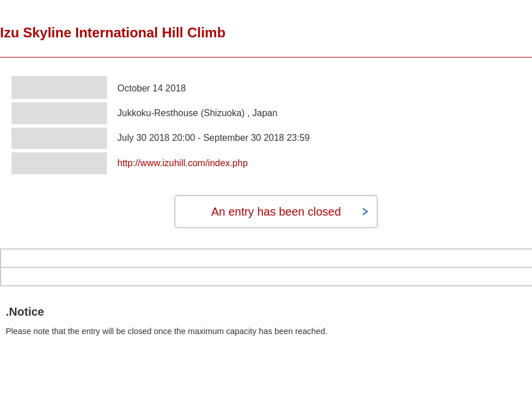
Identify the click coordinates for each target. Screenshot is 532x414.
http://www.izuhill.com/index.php (183, 163)
